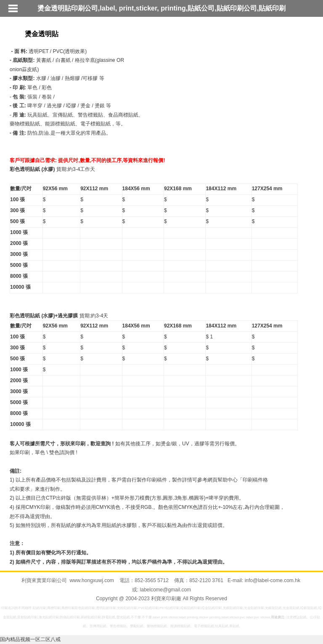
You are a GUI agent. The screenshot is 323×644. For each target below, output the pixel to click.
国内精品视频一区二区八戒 (30, 639)
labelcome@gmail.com (166, 590)
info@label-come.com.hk (273, 580)
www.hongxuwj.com (91, 580)
